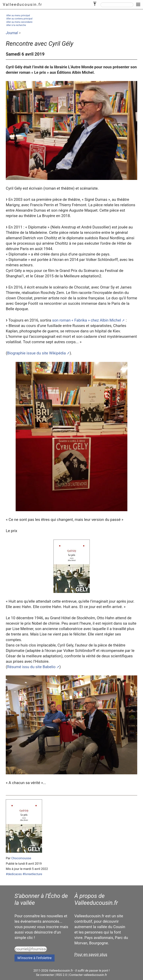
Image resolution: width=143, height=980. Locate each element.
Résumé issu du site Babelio (31, 667)
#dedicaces (14, 874)
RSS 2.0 (62, 975)
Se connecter (45, 975)
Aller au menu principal (18, 15)
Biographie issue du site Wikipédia (36, 353)
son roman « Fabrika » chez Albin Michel (87, 320)
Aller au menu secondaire (19, 22)
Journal (12, 33)
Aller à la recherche (16, 25)
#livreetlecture (32, 874)
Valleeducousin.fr (23, 4)
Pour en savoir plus (91, 954)
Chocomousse (21, 858)
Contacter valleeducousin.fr (88, 975)
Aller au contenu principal (19, 19)
